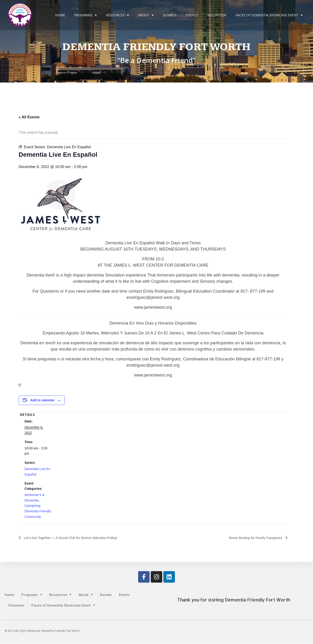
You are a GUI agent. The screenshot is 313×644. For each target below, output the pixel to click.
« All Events (29, 117)
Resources (117, 15)
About (146, 15)
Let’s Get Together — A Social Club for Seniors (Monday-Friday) (76, 538)
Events (192, 15)
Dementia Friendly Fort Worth (157, 47)
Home (60, 15)
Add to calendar (43, 400)
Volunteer (217, 15)
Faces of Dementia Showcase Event (269, 15)
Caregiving (32, 506)
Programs (85, 15)
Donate (170, 15)
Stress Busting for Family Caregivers (252, 538)
